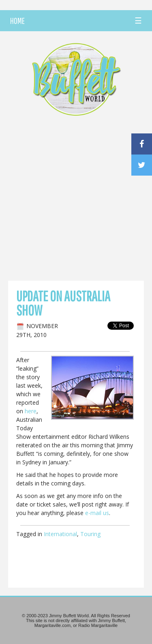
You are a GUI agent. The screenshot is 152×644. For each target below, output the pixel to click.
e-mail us (97, 513)
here (31, 411)
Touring (90, 534)
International (60, 534)
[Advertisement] (76, 201)
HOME (17, 21)
